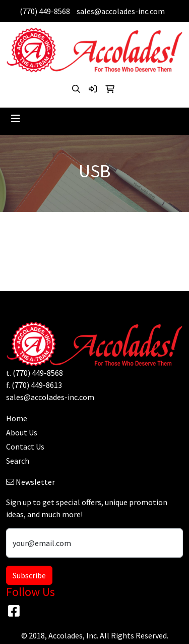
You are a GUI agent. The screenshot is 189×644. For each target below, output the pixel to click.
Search (18, 461)
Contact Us (25, 447)
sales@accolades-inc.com (121, 11)
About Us (22, 432)
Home (17, 418)
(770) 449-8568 (45, 11)
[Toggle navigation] (16, 119)
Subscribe (29, 575)
